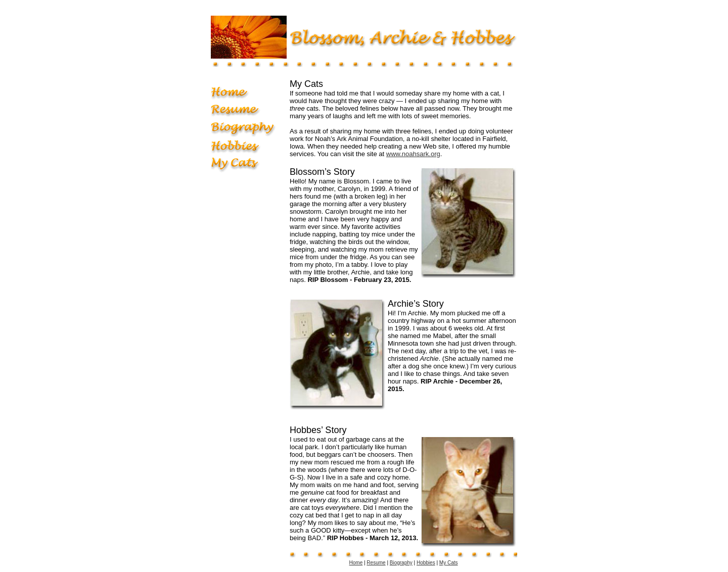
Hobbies (426, 563)
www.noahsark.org (413, 154)
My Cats (449, 563)
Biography (401, 563)
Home (356, 563)
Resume (376, 563)
